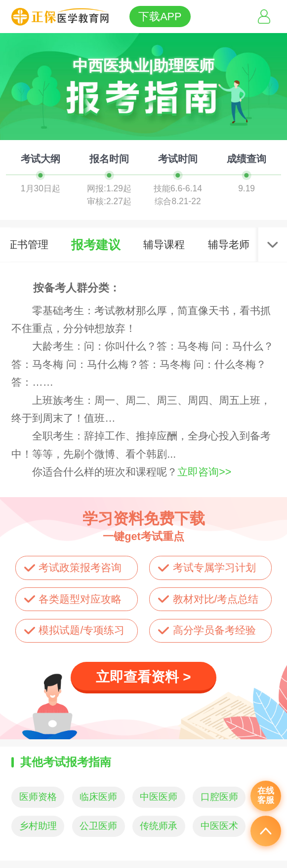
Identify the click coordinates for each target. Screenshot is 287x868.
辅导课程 (164, 245)
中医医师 (159, 797)
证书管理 (28, 245)
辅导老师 (229, 245)
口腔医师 (219, 797)
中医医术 (219, 826)
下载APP (160, 17)
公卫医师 (98, 826)
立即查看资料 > (143, 677)
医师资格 (38, 797)
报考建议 (96, 245)
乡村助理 (38, 826)
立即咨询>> (204, 472)
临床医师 (98, 797)
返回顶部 (266, 831)
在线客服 (266, 796)
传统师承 (159, 826)
